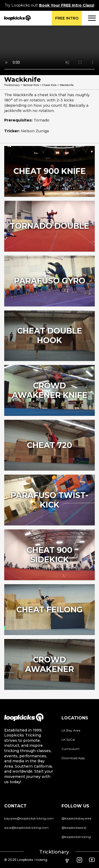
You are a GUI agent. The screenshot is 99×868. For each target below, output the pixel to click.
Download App (73, 758)
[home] (15, 18)
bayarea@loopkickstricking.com (29, 818)
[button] (91, 18)
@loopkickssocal (74, 828)
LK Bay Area (71, 730)
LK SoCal (68, 740)
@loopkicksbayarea (76, 818)
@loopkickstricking (76, 837)
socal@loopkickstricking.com (26, 828)
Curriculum (70, 749)
